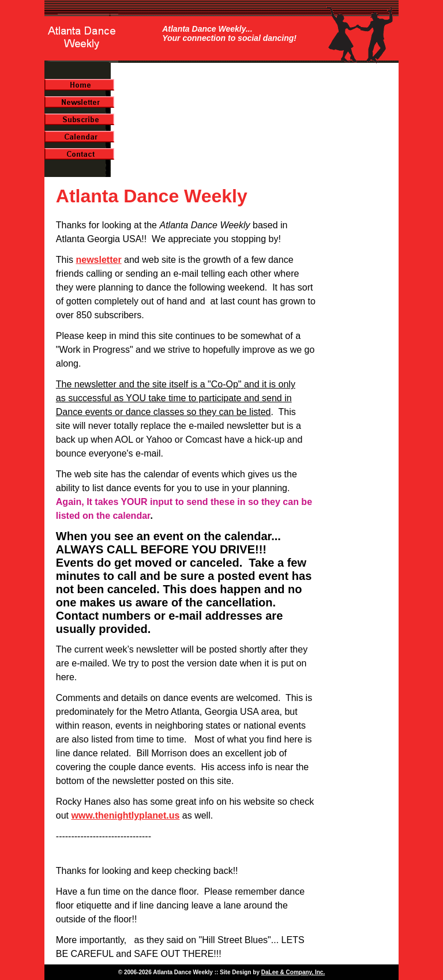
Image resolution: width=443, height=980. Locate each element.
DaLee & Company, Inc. (293, 972)
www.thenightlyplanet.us (125, 815)
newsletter (98, 260)
